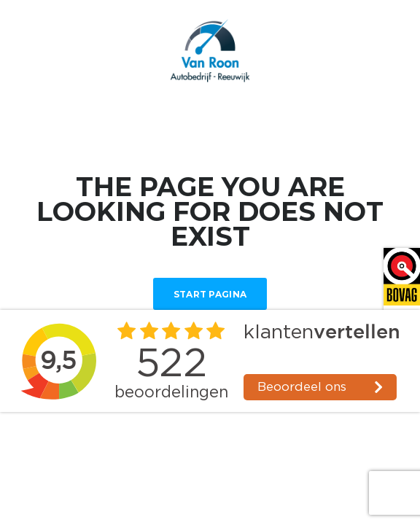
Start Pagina (210, 294)
